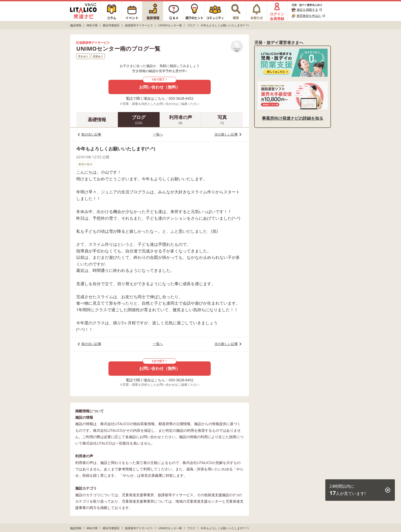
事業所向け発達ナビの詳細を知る (293, 118)
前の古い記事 (91, 134)
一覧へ (158, 134)
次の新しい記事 (226, 134)
